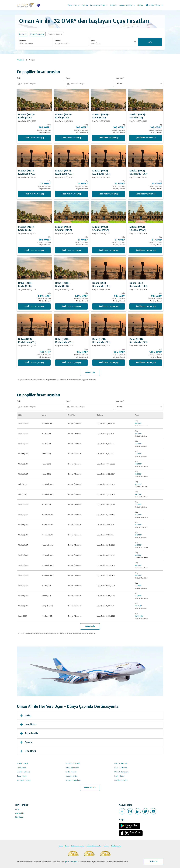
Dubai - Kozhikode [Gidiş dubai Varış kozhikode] (72, 768)
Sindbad (140, 5)
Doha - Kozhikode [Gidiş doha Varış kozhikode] (121, 768)
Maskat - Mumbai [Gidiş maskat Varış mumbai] (23, 772)
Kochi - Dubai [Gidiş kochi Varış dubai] (119, 776)
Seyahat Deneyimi (128, 5)
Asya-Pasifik (29, 733)
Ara (150, 42)
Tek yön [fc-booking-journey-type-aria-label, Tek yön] (22, 34)
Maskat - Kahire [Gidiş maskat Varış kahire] (71, 776)
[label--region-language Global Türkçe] (155, 5)
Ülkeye (61, 846)
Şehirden (106, 846)
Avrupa (26, 742)
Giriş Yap (85, 5)
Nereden (22, 41)
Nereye (58, 41)
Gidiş (93, 41)
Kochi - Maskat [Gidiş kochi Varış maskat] (71, 772)
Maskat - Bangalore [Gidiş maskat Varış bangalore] (121, 772)
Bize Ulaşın (19, 817)
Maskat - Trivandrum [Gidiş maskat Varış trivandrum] (73, 780)
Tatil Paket (114, 5)
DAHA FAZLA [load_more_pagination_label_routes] (90, 788)
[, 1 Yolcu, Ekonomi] (36, 34)
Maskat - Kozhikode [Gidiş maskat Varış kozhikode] (73, 764)
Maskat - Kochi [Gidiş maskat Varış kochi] (22, 764)
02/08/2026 (96, 43)
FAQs (17, 810)
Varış (68, 78)
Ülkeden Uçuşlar (116, 846)
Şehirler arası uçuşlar (78, 846)
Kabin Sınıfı (120, 78)
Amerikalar (28, 725)
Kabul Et (154, 862)
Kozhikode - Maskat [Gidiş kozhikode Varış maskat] (24, 780)
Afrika (25, 716)
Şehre (67, 846)
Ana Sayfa (20, 60)
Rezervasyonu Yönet (100, 5)
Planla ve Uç (74, 5)
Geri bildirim (20, 813)
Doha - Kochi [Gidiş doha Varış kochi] (21, 768)
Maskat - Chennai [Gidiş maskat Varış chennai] (121, 764)
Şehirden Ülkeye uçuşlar (94, 846)
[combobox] (35, 43)
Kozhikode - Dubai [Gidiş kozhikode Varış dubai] (121, 780)
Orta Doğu (27, 751)
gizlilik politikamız (71, 862)
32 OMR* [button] (65, 21)
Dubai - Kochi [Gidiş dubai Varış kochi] (22, 776)
